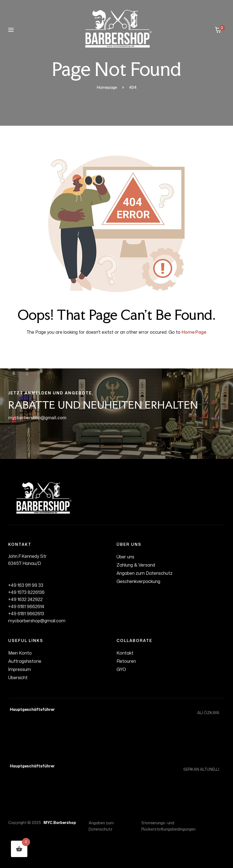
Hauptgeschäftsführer (31, 709)
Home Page (194, 332)
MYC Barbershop (59, 822)
